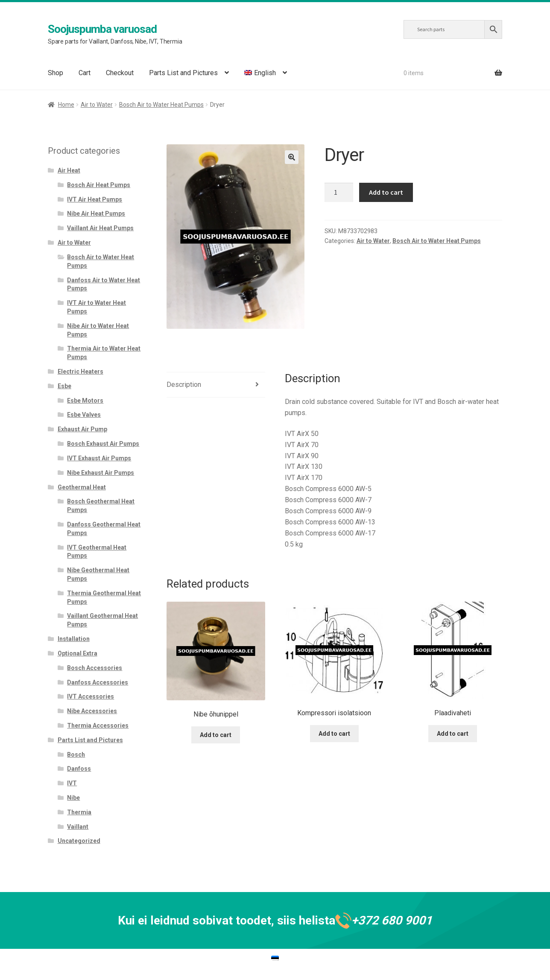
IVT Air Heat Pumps (95, 199)
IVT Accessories (91, 696)
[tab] (216, 385)
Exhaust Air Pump (82, 429)
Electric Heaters (80, 372)
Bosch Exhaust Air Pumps (103, 444)
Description (184, 385)
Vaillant (78, 827)
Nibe (73, 798)
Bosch (76, 755)
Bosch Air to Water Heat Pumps (161, 105)
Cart (85, 73)
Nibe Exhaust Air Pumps (101, 473)
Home (66, 105)
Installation (74, 639)
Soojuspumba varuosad (102, 29)
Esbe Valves (84, 415)
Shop (56, 73)
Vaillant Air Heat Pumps (100, 228)
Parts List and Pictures (183, 73)
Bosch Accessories (95, 668)
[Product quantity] (339, 193)
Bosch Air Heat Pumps (99, 185)
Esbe (64, 386)
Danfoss (79, 769)
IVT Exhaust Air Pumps (99, 458)
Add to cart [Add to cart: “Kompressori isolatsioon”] (334, 734)
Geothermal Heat (82, 487)
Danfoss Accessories (98, 682)
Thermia (79, 812)
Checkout (120, 73)
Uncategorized (79, 841)
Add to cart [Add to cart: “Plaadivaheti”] (453, 734)
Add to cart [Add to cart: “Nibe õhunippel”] (216, 735)
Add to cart (386, 192)
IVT (72, 783)
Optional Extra (78, 653)
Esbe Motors (85, 401)
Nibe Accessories (92, 711)
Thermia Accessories (98, 725)
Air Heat (69, 170)
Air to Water (97, 105)
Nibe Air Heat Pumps (96, 214)
